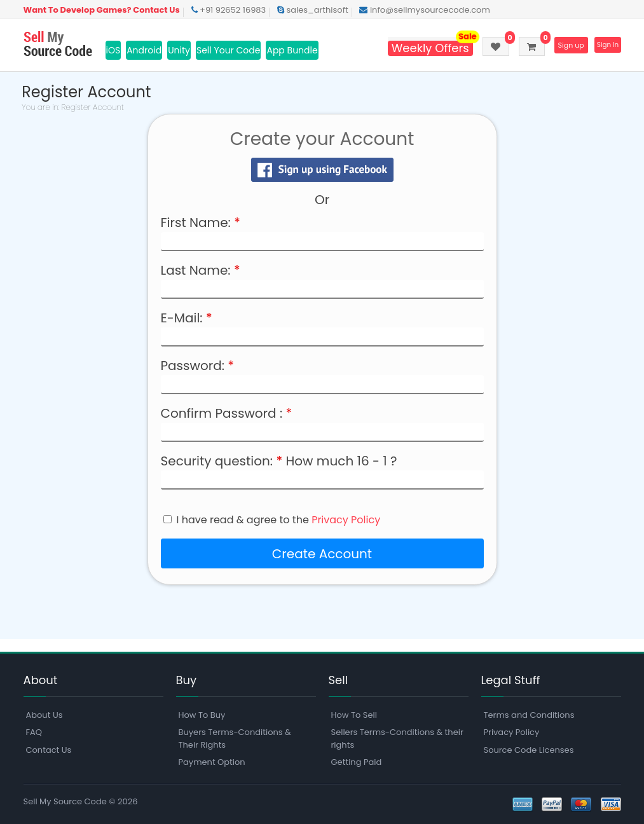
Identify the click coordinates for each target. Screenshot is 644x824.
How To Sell (354, 715)
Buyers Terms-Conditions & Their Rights (235, 739)
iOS (113, 50)
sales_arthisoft (313, 10)
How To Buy (202, 715)
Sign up (561, 45)
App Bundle (292, 50)
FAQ (34, 733)
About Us (45, 715)
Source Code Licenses (529, 750)
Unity (179, 50)
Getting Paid (357, 762)
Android (144, 50)
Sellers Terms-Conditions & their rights (397, 739)
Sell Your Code (229, 50)
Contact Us (49, 750)
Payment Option (212, 762)
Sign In (605, 45)
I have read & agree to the (279, 520)
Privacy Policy (346, 520)
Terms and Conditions (529, 715)
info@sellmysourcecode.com (424, 10)
